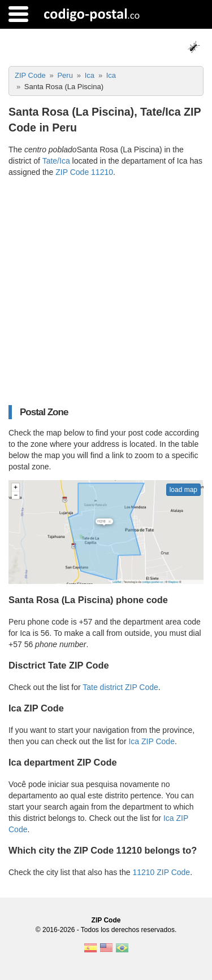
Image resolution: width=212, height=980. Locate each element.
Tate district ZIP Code (120, 687)
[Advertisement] (106, 291)
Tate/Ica (56, 161)
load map (183, 490)
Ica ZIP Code (151, 741)
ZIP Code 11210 (84, 172)
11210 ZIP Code (161, 872)
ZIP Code (106, 920)
